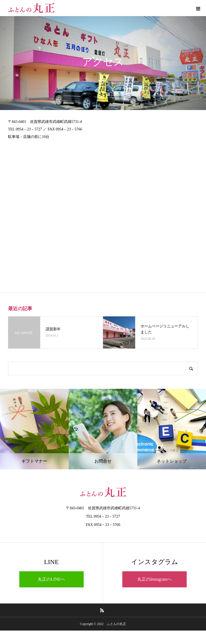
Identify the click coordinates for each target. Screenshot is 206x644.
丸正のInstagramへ (154, 579)
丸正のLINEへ (51, 579)
